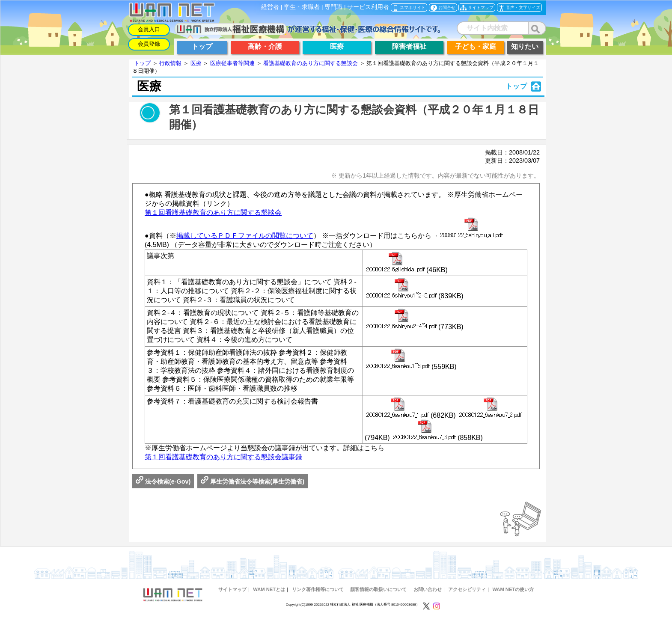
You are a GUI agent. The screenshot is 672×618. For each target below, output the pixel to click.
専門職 (333, 7)
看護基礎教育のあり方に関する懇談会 (311, 63)
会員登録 (149, 44)
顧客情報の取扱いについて (378, 589)
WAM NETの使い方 (513, 589)
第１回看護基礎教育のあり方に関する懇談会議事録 (223, 457)
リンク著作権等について (318, 589)
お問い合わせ (428, 589)
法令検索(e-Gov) (163, 481)
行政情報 (170, 63)
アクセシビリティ (467, 589)
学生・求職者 (302, 7)
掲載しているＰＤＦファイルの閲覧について (245, 236)
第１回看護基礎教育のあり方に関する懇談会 (213, 212)
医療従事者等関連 (232, 63)
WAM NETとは (269, 589)
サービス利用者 (368, 7)
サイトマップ (232, 589)
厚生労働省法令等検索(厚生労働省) (253, 481)
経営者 (270, 7)
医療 (196, 63)
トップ (142, 63)
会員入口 (149, 29)
